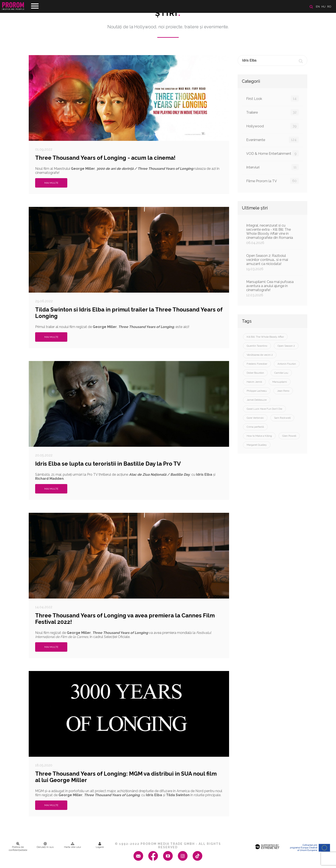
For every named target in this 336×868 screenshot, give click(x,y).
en (318, 7)
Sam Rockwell (282, 418)
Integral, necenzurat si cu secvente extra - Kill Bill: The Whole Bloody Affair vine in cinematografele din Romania (272, 234)
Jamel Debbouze (257, 400)
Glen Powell (289, 436)
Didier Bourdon (255, 373)
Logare (100, 845)
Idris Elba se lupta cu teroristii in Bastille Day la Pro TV (108, 464)
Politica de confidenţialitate (18, 847)
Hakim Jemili (254, 382)
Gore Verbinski (255, 418)
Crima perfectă (255, 427)
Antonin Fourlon (287, 364)
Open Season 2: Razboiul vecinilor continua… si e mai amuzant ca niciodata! (272, 262)
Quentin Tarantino (257, 346)
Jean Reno (283, 391)
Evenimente (272, 140)
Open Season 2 (286, 346)
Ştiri (168, 13)
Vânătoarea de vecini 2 (260, 355)
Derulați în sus (45, 845)
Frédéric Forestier (257, 364)
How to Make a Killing (259, 436)
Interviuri (272, 167)
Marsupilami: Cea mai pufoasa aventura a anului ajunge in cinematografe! (272, 288)
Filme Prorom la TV (272, 181)
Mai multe (51, 183)
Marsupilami (280, 382)
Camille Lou (281, 373)
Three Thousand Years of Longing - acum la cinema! (105, 158)
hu (323, 7)
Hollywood (272, 126)
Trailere (272, 112)
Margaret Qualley (257, 445)
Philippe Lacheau (257, 391)
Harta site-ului (73, 845)
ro (329, 7)
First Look (272, 99)
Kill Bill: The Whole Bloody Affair (265, 337)
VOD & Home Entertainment (272, 153)
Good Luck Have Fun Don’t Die (264, 409)
